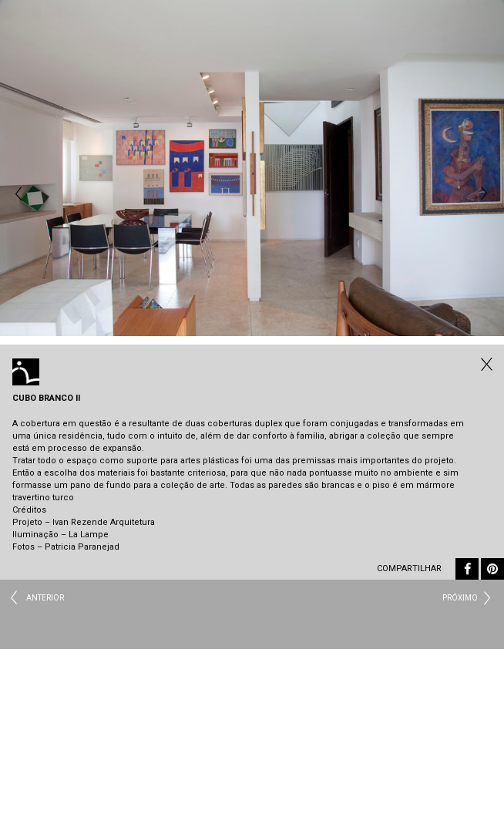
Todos (485, 364)
